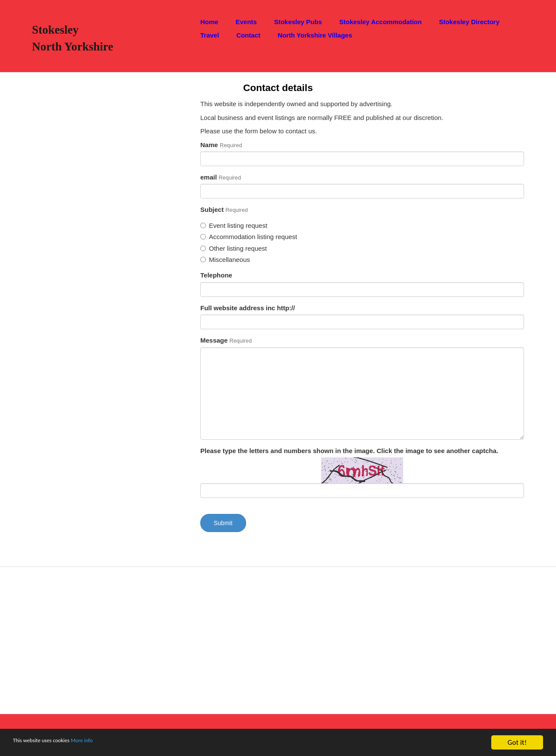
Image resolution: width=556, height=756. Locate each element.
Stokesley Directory (469, 22)
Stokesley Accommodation (381, 22)
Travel (210, 35)
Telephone (216, 275)
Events (246, 22)
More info (105, 743)
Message (226, 340)
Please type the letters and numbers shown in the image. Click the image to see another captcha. (349, 451)
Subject (224, 209)
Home (209, 22)
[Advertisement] (89, 229)
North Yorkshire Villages (315, 35)
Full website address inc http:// (248, 308)
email (221, 177)
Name (221, 145)
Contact (248, 35)
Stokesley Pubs (298, 22)
